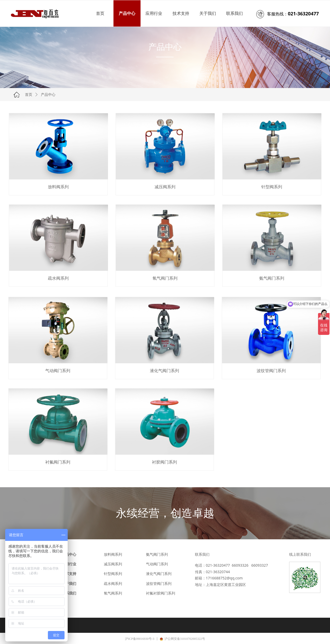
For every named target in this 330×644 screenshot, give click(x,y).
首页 (29, 95)
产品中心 (48, 95)
